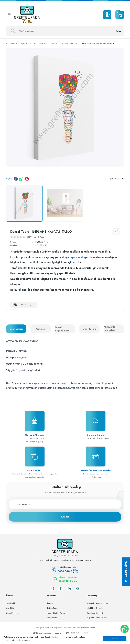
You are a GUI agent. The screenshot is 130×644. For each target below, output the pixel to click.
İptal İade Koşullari (95, 613)
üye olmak (77, 257)
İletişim (50, 603)
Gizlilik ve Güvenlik (95, 608)
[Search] (65, 31)
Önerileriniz (89, 329)
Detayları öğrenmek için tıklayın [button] (17, 640)
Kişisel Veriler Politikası (97, 618)
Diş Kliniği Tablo (42, 242)
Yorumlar (41, 329)
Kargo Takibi (52, 618)
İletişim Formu (53, 608)
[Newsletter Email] (65, 504)
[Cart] (120, 15)
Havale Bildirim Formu (56, 613)
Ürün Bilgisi (16, 329)
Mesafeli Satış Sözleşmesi (98, 603)
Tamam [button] (115, 639)
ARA (118, 31)
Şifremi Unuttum (13, 613)
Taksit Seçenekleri (62, 329)
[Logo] (27, 15)
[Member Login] (107, 15)
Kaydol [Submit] (65, 517)
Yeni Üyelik (11, 603)
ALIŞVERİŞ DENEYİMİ (109, 329)
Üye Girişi (10, 608)
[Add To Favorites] (117, 232)
